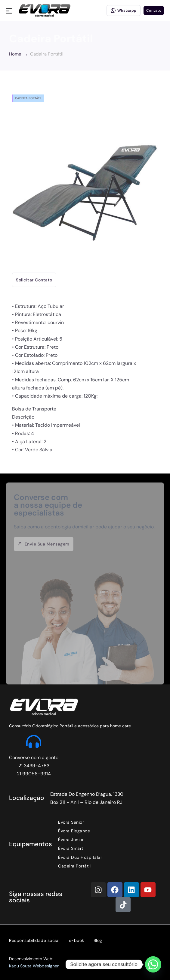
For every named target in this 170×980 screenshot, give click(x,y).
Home (18, 54)
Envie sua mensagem (44, 544)
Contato (154, 11)
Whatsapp (124, 11)
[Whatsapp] (153, 964)
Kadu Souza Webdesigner (34, 966)
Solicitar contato (34, 277)
